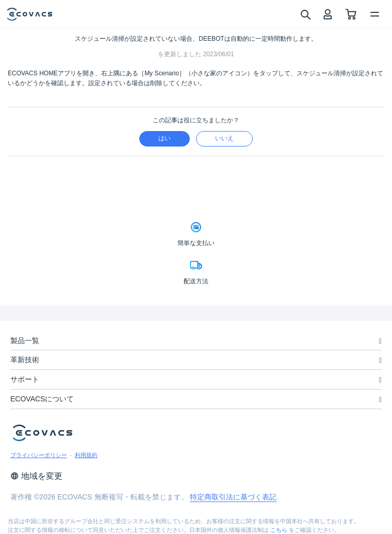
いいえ (224, 138)
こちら (279, 530)
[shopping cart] (351, 14)
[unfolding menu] (380, 341)
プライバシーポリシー (39, 455)
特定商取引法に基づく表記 (233, 497)
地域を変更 (36, 476)
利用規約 (86, 455)
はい (165, 138)
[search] (305, 14)
